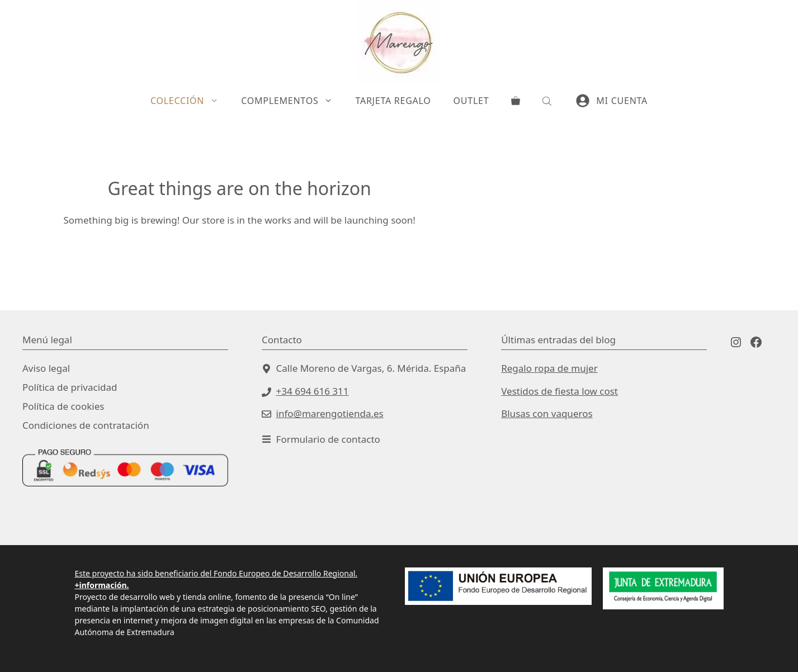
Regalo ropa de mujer (549, 368)
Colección (190, 101)
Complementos (292, 101)
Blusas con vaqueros (547, 413)
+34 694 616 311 (313, 391)
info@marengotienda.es (330, 413)
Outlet (471, 101)
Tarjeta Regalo (393, 101)
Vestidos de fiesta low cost (559, 391)
